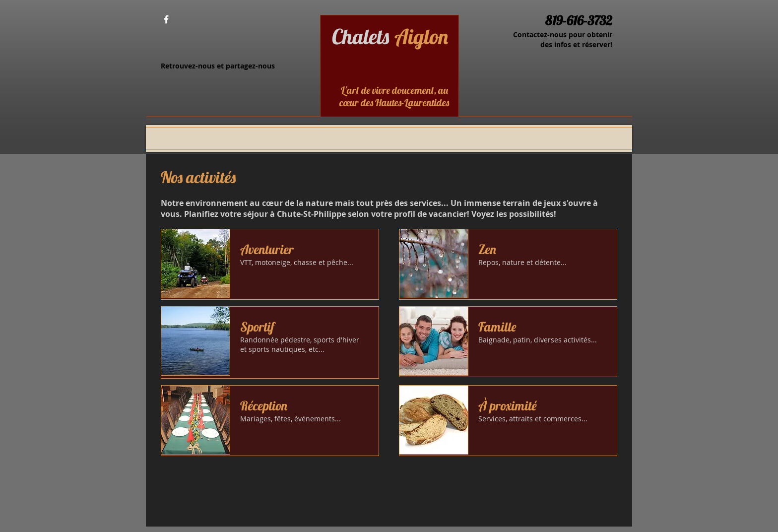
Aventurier (267, 249)
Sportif (257, 327)
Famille (497, 327)
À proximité (508, 406)
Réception (264, 406)
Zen (487, 249)
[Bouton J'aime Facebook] (195, 20)
